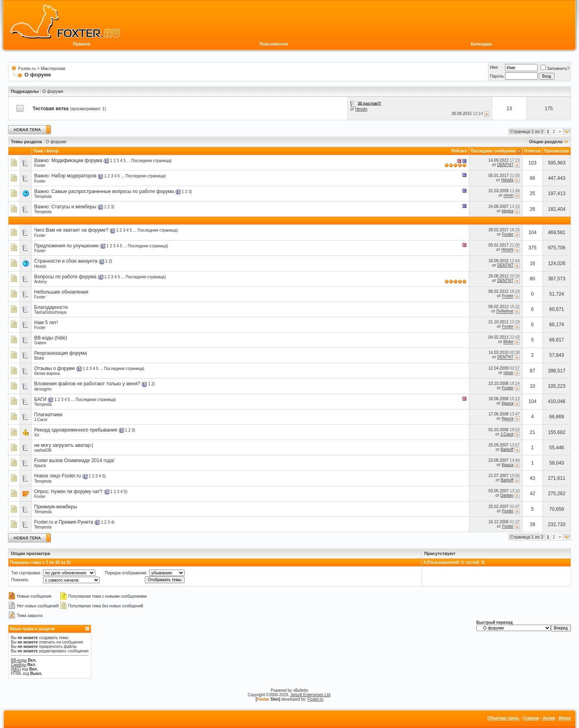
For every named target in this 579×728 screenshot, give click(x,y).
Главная (531, 718)
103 (532, 163)
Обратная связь (503, 718)
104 (532, 232)
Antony (40, 282)
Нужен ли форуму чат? (77, 492)
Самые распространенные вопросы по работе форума (113, 191)
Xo (37, 435)
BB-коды (19, 660)
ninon (508, 196)
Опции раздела (546, 142)
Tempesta (43, 196)
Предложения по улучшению (66, 246)
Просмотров (557, 151)
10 (533, 386)
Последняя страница (151, 161)
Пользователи (274, 44)
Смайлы (18, 665)
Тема (38, 151)
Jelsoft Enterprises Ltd (310, 695)
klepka (508, 211)
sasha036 (43, 450)
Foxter (40, 166)
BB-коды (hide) (50, 338)
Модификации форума (77, 160)
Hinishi (361, 109)
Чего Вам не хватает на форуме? (71, 230)
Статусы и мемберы (74, 207)
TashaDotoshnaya (50, 312)
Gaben (40, 343)
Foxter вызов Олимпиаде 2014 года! (74, 461)
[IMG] (16, 669)
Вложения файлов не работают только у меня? (87, 384)
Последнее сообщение (494, 151)
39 (533, 524)
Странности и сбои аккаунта (66, 261)
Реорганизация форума (61, 353)
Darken (507, 495)
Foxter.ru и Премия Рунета (64, 522)
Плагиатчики (48, 415)
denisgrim (43, 389)
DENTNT (505, 165)
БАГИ (40, 399)
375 (532, 248)
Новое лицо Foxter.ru (57, 476)
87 (533, 371)
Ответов (533, 151)
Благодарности (51, 307)
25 (533, 193)
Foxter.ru (27, 68)
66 (533, 178)
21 (533, 432)
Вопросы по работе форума (65, 277)
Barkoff (507, 449)
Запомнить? (555, 69)
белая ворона (47, 373)
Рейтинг (459, 151)
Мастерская (53, 68)
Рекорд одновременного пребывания (76, 430)
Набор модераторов (74, 176)
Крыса (508, 403)
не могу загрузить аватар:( (64, 445)
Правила (81, 44)
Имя (494, 67)
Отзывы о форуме (54, 368)
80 (533, 279)
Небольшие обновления (61, 292)
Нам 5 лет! (46, 323)
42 (533, 494)
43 (533, 478)
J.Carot (41, 420)
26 (533, 209)
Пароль (497, 76)
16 (533, 263)
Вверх (565, 718)
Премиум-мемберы (56, 507)
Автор (52, 151)
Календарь (482, 44)
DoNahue (505, 312)
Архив (549, 718)
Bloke (508, 342)
